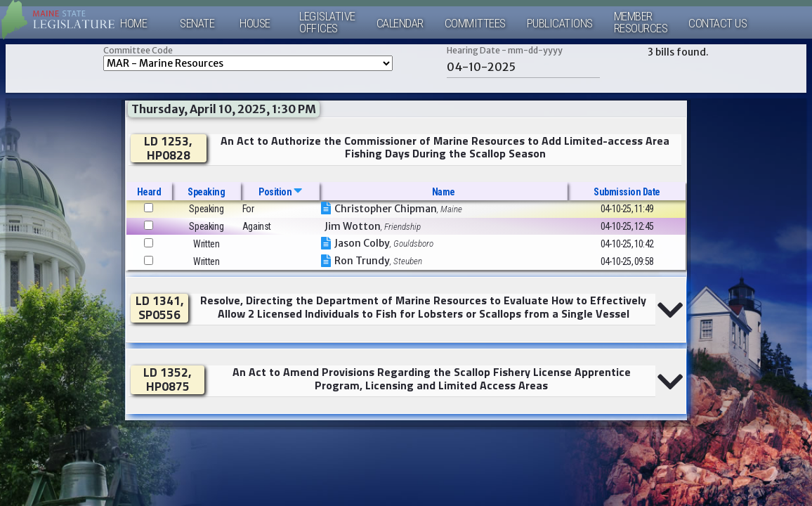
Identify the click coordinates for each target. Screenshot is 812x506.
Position (280, 192)
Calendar (400, 24)
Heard (149, 192)
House (255, 24)
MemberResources (641, 22)
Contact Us (718, 24)
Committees (475, 24)
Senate (197, 24)
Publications (560, 24)
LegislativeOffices (327, 22)
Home (133, 24)
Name (444, 192)
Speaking (206, 192)
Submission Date (627, 192)
